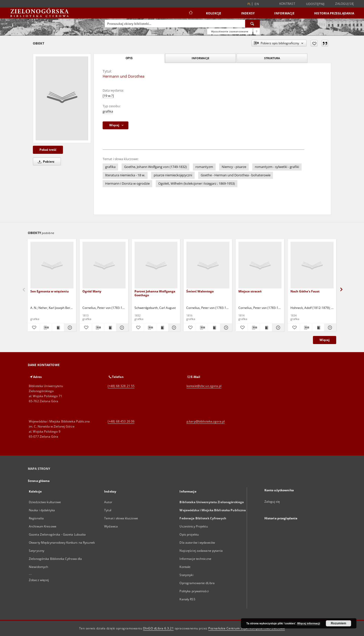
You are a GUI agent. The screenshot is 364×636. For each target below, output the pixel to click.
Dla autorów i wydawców (197, 543)
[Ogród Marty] (104, 265)
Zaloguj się (345, 4)
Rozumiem (339, 623)
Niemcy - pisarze (234, 167)
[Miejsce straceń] (260, 265)
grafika (108, 111)
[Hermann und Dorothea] (62, 98)
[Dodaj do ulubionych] (314, 43)
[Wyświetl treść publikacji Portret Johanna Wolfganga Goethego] (162, 328)
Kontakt (185, 567)
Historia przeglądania (334, 13)
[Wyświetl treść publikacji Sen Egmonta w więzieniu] (58, 328)
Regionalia (36, 518)
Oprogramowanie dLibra (197, 583)
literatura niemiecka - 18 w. (125, 175)
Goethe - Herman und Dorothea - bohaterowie (236, 175)
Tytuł (108, 510)
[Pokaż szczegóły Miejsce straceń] (277, 328)
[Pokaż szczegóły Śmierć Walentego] (225, 328)
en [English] (257, 4)
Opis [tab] (129, 58)
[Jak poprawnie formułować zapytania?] (257, 31)
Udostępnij (315, 4)
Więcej (325, 340)
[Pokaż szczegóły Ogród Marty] (121, 328)
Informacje (284, 13)
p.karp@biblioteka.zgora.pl (206, 421)
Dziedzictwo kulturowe (45, 502)
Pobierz (45, 162)
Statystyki (186, 575)
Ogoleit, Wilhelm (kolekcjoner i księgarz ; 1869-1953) (197, 184)
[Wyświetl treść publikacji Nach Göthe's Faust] (318, 328)
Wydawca (111, 526)
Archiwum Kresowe (43, 526)
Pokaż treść (48, 150)
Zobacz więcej (39, 580)
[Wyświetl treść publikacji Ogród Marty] (110, 328)
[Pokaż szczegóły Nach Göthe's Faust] (329, 328)
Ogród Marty (92, 291)
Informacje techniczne (195, 559)
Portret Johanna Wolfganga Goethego (155, 293)
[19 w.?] (108, 96)
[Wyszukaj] (253, 24)
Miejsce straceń (250, 291)
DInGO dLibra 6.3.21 (158, 628)
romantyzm (204, 167)
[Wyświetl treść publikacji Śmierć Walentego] (214, 328)
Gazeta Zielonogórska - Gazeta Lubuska (57, 534)
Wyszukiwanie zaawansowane (230, 31)
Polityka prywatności (194, 591)
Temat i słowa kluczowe (121, 518)
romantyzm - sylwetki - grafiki (277, 167)
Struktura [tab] (272, 58)
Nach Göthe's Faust (305, 291)
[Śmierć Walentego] (208, 265)
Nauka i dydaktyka (42, 510)
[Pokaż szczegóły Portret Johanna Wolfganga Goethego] (174, 328)
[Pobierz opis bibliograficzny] (46, 328)
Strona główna (39, 481)
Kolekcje (214, 13)
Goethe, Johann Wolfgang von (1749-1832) (155, 167)
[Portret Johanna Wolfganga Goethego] (156, 265)
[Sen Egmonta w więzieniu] (52, 265)
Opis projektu (189, 534)
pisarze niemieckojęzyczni (173, 175)
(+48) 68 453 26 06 (121, 421)
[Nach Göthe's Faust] (312, 265)
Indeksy (248, 13)
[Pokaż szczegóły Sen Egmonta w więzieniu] (69, 328)
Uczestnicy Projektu (194, 526)
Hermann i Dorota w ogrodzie (127, 184)
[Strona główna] (190, 13)
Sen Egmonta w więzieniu (50, 291)
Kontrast (287, 4)
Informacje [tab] (200, 58)
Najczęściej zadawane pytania (201, 551)
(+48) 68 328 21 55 (121, 386)
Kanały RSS (187, 599)
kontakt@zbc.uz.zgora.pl (204, 386)
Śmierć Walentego (200, 291)
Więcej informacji (309, 623)
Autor (108, 502)
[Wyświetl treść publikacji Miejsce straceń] (266, 328)
